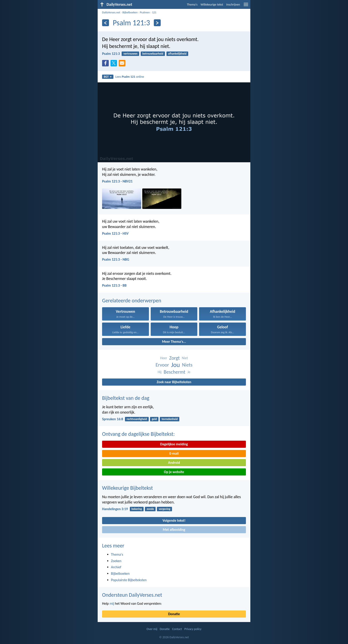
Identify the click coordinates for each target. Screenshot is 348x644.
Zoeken (116, 561)
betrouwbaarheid (153, 54)
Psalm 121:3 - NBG (116, 259)
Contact (177, 629)
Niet (185, 358)
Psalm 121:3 (111, 54)
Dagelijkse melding (174, 444)
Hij (159, 372)
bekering (137, 509)
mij (112, 603)
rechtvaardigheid (137, 419)
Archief (116, 567)
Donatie (174, 614)
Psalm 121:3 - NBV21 (117, 181)
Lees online (130, 77)
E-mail (174, 453)
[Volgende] (157, 23)
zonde (150, 509)
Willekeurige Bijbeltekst (128, 488)
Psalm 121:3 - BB (114, 285)
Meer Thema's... (174, 342)
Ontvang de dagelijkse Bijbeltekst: (138, 434)
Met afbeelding (174, 530)
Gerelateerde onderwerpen (132, 300)
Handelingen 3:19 (115, 509)
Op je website (174, 472)
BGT (108, 77)
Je (189, 372)
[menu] (246, 6)
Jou (176, 365)
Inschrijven (233, 5)
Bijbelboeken (130, 12)
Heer (163, 358)
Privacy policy (193, 629)
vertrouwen (130, 54)
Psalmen (145, 12)
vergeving (164, 509)
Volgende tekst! (174, 520)
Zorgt (175, 358)
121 (154, 12)
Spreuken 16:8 (113, 419)
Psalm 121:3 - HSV (115, 233)
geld (154, 419)
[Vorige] (106, 23)
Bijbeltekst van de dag (126, 398)
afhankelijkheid (177, 54)
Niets (187, 365)
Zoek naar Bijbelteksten (174, 382)
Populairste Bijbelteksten (129, 580)
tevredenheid (170, 419)
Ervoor (162, 365)
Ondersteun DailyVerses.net (132, 595)
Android (174, 463)
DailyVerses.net (111, 12)
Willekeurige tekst (212, 5)
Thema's (192, 5)
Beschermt (174, 372)
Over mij (152, 629)
